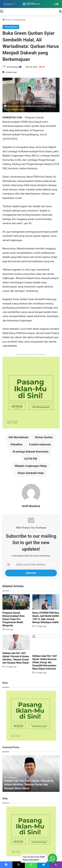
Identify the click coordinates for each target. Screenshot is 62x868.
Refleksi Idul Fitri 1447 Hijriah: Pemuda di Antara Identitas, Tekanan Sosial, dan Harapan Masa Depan (29, 785)
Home (7, 20)
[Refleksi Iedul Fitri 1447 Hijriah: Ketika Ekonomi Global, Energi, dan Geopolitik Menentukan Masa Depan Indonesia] (46, 644)
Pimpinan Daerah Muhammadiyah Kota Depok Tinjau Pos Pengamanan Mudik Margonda (13, 619)
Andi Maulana (13, 67)
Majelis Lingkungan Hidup (31, 466)
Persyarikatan (19, 20)
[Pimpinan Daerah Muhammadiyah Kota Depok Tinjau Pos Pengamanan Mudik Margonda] (16, 602)
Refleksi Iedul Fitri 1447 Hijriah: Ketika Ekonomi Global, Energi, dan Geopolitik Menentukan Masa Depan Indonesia (45, 662)
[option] (31, 774)
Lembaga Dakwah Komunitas (31, 452)
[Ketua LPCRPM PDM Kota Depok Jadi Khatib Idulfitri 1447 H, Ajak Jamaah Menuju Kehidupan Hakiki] (46, 602)
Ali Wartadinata (19, 437)
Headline (17, 444)
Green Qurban (45, 437)
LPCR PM (31, 459)
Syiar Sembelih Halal (31, 473)
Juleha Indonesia (41, 444)
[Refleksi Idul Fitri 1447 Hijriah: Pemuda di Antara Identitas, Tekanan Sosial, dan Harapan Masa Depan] (16, 642)
